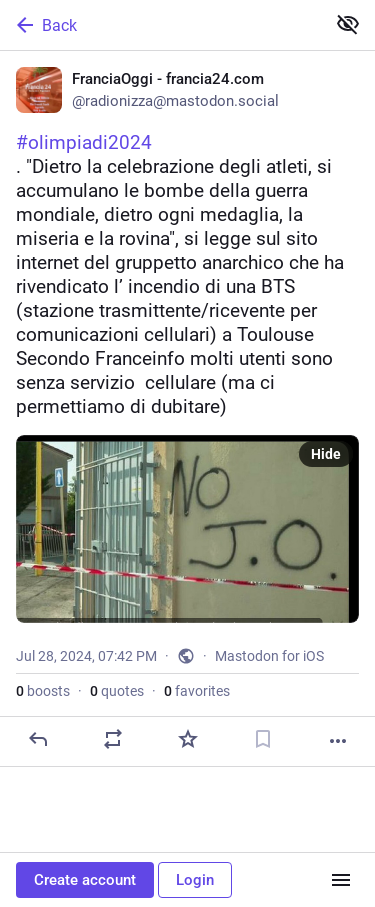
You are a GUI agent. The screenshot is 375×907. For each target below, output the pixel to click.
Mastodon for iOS (269, 656)
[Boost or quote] (113, 739)
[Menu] (341, 880)
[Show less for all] (348, 24)
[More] (338, 741)
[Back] (160, 25)
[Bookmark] (263, 739)
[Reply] (38, 739)
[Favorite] (188, 739)
